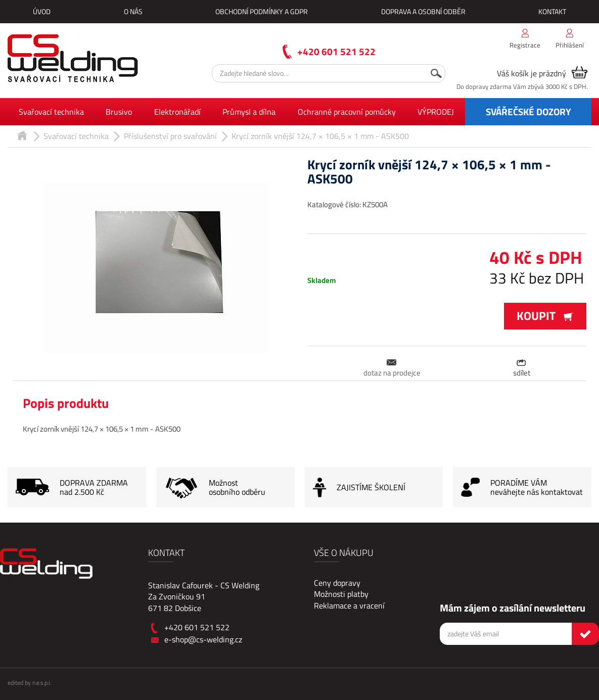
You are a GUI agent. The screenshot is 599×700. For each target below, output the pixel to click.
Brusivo (119, 112)
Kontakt (552, 11)
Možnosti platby (341, 594)
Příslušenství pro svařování (170, 136)
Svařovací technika (51, 112)
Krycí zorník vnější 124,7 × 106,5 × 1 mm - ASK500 (320, 136)
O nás (133, 11)
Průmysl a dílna (249, 112)
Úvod (42, 11)
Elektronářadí (177, 112)
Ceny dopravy (337, 583)
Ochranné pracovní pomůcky (347, 112)
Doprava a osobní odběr (423, 11)
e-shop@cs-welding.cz (203, 639)
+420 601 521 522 (336, 51)
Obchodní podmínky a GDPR (262, 11)
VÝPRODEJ (436, 112)
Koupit (545, 316)
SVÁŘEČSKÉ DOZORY (528, 111)
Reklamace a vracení (349, 605)
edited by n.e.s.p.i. (29, 683)
